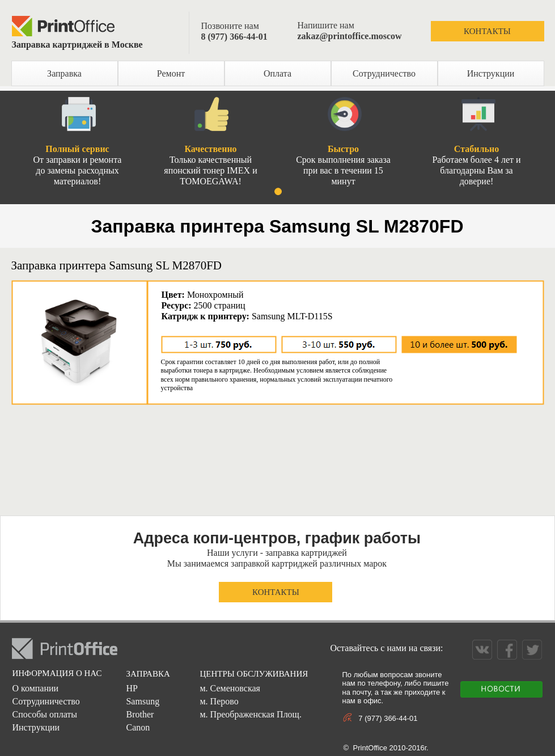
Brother (140, 714)
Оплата (277, 73)
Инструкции (491, 73)
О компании (35, 688)
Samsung (143, 701)
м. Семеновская (230, 688)
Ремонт (171, 73)
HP (132, 688)
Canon (138, 727)
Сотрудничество (384, 73)
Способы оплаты (45, 714)
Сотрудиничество (46, 701)
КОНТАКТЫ (487, 31)
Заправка (64, 73)
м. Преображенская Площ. (250, 714)
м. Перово (219, 701)
